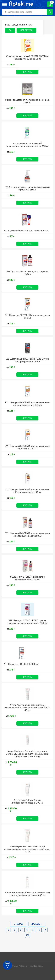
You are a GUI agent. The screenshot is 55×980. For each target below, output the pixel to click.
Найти (50, 12)
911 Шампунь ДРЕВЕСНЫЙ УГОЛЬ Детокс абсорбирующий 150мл (27, 360)
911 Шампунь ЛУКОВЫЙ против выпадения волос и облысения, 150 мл (27, 404)
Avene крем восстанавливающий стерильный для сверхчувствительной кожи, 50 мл (27, 849)
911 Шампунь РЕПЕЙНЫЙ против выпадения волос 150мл (27, 578)
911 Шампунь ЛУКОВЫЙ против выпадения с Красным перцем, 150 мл (27, 491)
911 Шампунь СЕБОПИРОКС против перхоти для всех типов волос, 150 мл (27, 622)
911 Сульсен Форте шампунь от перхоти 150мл (27, 273)
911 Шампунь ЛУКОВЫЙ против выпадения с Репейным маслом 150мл (27, 535)
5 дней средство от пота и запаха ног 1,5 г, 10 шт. (27, 101)
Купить (27, 72)
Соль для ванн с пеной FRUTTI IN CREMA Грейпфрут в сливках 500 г (27, 58)
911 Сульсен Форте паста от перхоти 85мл (26, 231)
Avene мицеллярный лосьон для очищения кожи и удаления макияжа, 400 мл (27, 894)
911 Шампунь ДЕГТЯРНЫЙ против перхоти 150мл (27, 317)
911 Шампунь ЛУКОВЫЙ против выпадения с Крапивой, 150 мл (27, 447)
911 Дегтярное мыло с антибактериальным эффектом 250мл (27, 188)
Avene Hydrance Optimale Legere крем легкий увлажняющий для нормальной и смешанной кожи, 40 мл (27, 754)
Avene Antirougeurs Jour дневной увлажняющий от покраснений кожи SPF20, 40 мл (27, 708)
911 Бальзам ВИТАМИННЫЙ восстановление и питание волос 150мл (27, 145)
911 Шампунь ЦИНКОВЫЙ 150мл (21, 664)
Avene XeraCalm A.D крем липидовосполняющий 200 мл (27, 801)
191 (28, 935)
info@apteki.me (37, 966)
